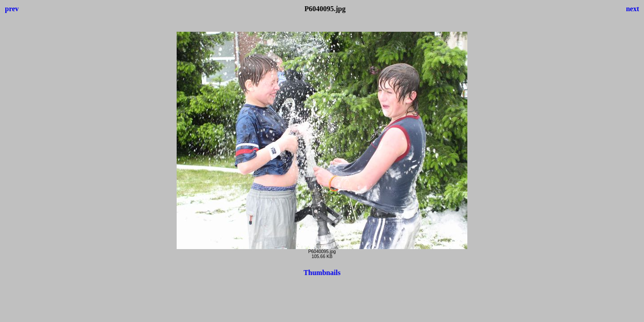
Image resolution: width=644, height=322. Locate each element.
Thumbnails (322, 273)
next (633, 9)
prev (12, 9)
